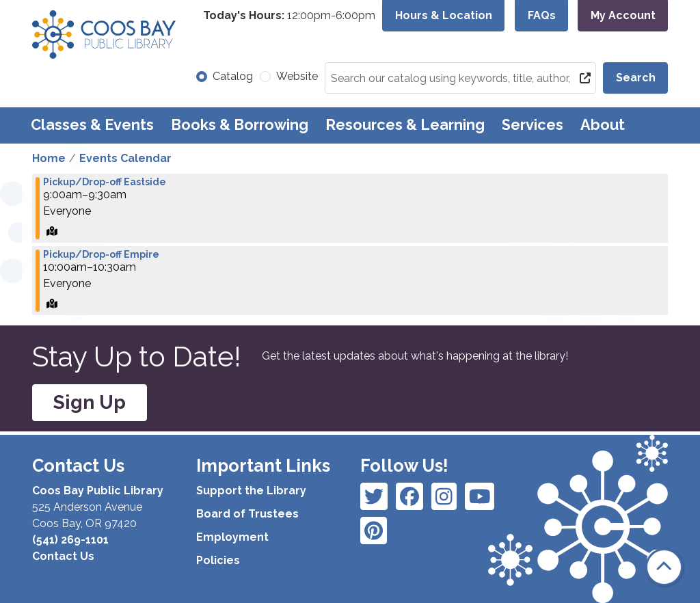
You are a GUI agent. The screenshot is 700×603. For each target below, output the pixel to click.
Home (49, 158)
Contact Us (63, 556)
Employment (232, 537)
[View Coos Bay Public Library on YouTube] (374, 531)
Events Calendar (125, 158)
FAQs (542, 15)
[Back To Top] (664, 567)
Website (297, 76)
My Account (623, 15)
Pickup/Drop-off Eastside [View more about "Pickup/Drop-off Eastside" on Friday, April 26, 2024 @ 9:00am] (105, 182)
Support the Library (251, 491)
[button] (289, 16)
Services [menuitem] (533, 125)
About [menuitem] (603, 125)
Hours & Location (444, 15)
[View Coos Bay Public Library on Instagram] (409, 496)
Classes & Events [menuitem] (92, 125)
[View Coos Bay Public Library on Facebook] (374, 496)
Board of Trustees (247, 514)
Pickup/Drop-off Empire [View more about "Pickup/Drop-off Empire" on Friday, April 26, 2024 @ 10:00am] (101, 254)
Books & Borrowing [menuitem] (240, 125)
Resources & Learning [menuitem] (405, 125)
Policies (218, 560)
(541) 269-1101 (70, 540)
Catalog (233, 76)
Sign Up (90, 402)
